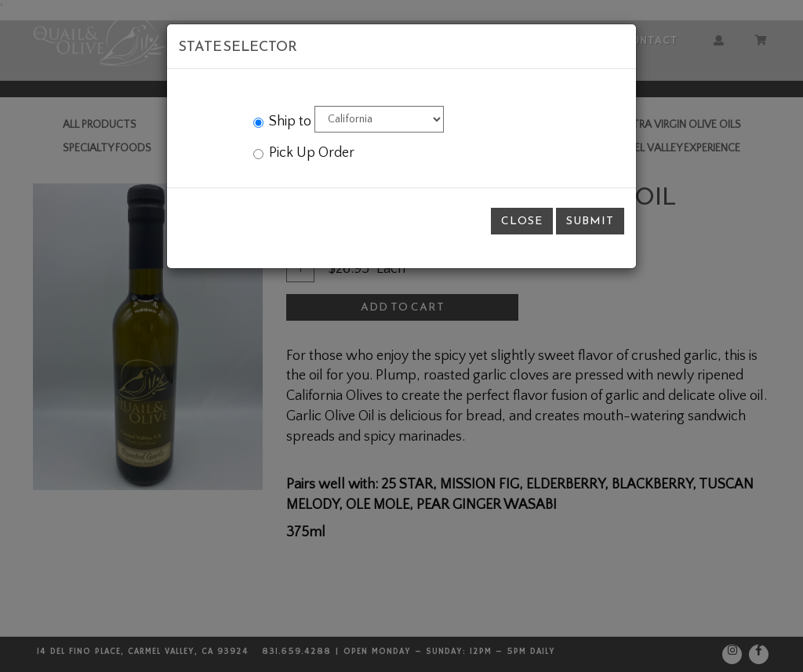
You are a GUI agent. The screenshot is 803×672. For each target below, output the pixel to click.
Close (522, 221)
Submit (590, 221)
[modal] (401, 336)
